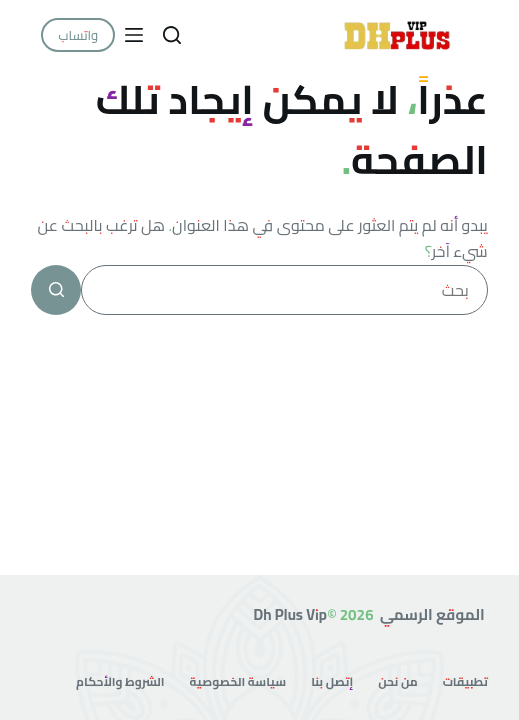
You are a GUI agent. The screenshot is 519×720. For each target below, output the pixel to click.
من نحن (397, 682)
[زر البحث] (56, 290)
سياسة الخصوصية (238, 682)
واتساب (78, 35)
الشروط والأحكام (120, 682)
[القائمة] (134, 35)
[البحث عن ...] (284, 290)
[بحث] (172, 35)
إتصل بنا (332, 682)
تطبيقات (465, 682)
